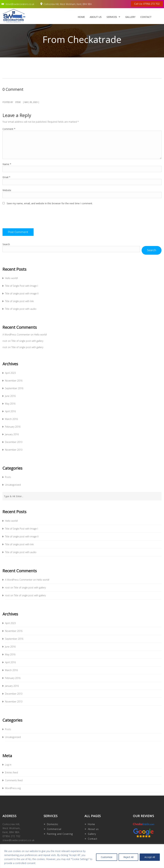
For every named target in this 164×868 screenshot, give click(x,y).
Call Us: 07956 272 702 (147, 4)
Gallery (130, 17)
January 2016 (12, 434)
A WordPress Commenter (16, 335)
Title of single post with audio (21, 309)
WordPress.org (13, 788)
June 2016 (10, 396)
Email (6, 177)
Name (7, 164)
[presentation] (28, 218)
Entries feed (11, 772)
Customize (107, 857)
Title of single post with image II (22, 293)
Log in (8, 765)
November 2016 (14, 381)
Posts (8, 477)
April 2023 (10, 373)
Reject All (128, 857)
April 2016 (10, 411)
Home (81, 17)
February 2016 (13, 427)
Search (6, 244)
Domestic (53, 824)
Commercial (54, 829)
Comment (9, 129)
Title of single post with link (19, 301)
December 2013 (14, 442)
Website (7, 190)
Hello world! (11, 278)
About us (96, 17)
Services (112, 17)
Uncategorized (13, 485)
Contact (146, 17)
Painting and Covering (60, 834)
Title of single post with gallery (27, 341)
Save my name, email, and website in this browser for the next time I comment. (50, 203)
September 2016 (14, 388)
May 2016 (10, 404)
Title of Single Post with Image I (21, 286)
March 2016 (11, 419)
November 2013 (14, 450)
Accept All (150, 857)
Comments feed (14, 780)
